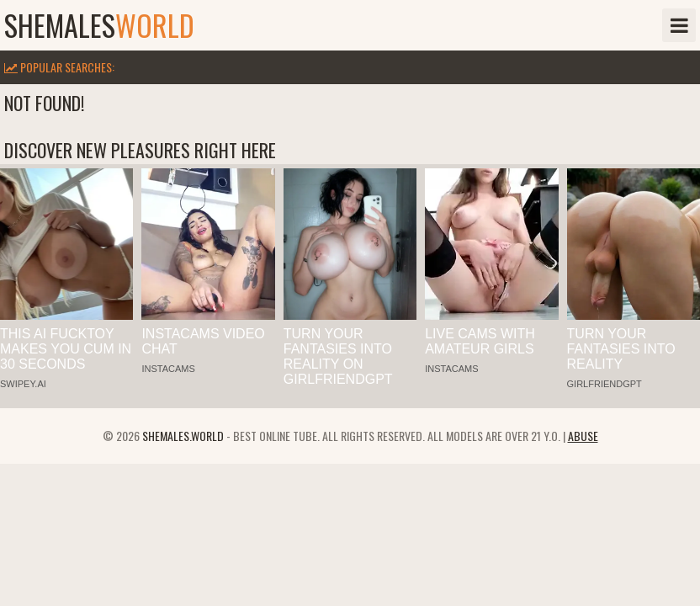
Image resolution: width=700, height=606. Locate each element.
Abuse (583, 436)
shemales (99, 25)
